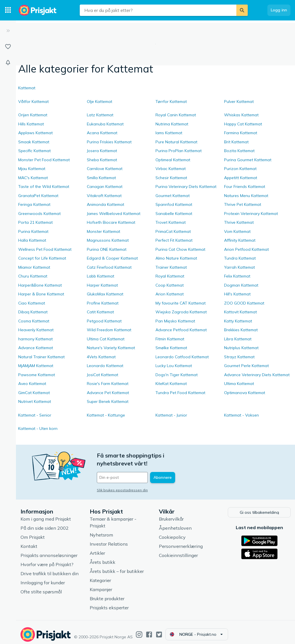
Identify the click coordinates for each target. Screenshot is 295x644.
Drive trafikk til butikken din (50, 569)
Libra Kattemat (238, 339)
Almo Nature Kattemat (176, 258)
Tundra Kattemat (240, 258)
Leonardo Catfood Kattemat (182, 357)
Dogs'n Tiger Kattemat (177, 375)
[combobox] (158, 10)
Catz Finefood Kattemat (109, 267)
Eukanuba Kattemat (105, 124)
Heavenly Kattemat (36, 330)
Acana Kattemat (102, 133)
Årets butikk (103, 558)
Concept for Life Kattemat (42, 258)
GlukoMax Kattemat (105, 294)
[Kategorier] (8, 10)
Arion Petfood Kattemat (246, 249)
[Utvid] (8, 31)
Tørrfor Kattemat (171, 102)
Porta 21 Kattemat (35, 222)
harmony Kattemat (35, 339)
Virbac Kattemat (171, 169)
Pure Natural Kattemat (176, 142)
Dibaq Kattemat (33, 312)
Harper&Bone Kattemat (40, 285)
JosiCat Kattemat (103, 375)
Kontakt (29, 542)
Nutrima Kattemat (172, 124)
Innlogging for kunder (43, 578)
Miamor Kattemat (34, 267)
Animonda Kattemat (105, 204)
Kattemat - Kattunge (106, 415)
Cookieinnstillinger (178, 551)
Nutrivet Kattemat (35, 401)
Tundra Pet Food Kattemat (180, 393)
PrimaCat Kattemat (173, 231)
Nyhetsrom (101, 530)
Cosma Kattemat (34, 321)
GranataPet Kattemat (38, 196)
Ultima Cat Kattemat (106, 339)
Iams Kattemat (169, 133)
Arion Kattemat (170, 294)
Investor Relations (109, 539)
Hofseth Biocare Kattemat (111, 222)
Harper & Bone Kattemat (41, 294)
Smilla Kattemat (101, 178)
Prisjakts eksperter (109, 603)
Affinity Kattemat (240, 240)
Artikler (97, 548)
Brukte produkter (107, 594)
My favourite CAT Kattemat (181, 303)
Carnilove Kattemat (105, 169)
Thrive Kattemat (239, 222)
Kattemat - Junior (171, 415)
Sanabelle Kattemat (174, 214)
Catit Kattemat (100, 312)
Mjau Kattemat (32, 169)
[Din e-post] (136, 470)
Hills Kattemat (31, 124)
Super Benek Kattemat (108, 401)
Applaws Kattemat (35, 133)
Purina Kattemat (33, 231)
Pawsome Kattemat (37, 375)
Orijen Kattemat (33, 115)
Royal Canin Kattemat (176, 115)
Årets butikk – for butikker (117, 567)
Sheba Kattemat (102, 160)
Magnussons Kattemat (108, 240)
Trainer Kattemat (171, 267)
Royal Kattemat (170, 276)
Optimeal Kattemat (173, 160)
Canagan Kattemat (105, 187)
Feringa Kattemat (34, 204)
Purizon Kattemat (240, 169)
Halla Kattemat (32, 240)
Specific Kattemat (34, 151)
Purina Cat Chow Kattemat (180, 249)
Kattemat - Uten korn (38, 428)
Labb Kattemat (101, 276)
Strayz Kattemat (239, 357)
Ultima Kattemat (239, 384)
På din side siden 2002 (45, 523)
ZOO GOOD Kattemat (244, 303)
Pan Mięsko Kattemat (175, 321)
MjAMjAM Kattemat (36, 366)
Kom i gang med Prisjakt (46, 514)
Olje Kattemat (100, 102)
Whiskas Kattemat (241, 115)
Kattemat (27, 88)
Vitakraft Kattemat (104, 196)
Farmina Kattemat (241, 133)
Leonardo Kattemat (105, 366)
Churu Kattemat (33, 276)
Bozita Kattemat (239, 151)
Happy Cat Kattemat (243, 124)
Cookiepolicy (172, 533)
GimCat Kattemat (34, 393)
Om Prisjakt (33, 533)
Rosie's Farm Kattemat (108, 384)
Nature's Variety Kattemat (111, 348)
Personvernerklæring (181, 542)
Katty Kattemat (238, 321)
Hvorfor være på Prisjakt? (47, 560)
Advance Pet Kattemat (108, 393)
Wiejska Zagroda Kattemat (181, 312)
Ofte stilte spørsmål (41, 587)
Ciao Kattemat (32, 303)
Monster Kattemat (104, 231)
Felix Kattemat (237, 276)
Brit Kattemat (236, 142)
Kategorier (100, 576)
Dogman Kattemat (241, 285)
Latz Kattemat (100, 115)
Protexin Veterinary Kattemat (251, 214)
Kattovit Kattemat (240, 312)
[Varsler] (8, 63)
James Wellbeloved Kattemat (114, 214)
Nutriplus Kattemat (241, 348)
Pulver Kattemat (239, 102)
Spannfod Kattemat (174, 204)
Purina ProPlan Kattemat (179, 151)
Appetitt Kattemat (241, 178)
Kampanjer (101, 585)
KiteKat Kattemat (171, 384)
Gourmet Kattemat (173, 196)
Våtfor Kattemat (33, 102)
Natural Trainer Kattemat (41, 357)
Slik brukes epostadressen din (122, 482)
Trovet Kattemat (171, 222)
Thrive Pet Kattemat (243, 204)
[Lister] (8, 47)
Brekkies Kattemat (241, 330)
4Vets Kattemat (101, 357)
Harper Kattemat (102, 285)
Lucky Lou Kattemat (174, 366)
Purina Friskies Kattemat (109, 142)
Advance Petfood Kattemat (181, 330)
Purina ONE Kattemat (107, 249)
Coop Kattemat (170, 285)
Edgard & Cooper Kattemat (112, 258)
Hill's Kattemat (237, 294)
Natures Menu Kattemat (246, 196)
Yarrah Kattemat (239, 267)
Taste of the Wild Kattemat (44, 187)
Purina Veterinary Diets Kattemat (186, 187)
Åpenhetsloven (175, 523)
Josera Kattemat (102, 151)
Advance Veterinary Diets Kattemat (257, 375)
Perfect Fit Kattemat (174, 240)
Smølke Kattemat (171, 348)
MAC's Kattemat (33, 178)
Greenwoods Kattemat (39, 214)
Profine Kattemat (103, 303)
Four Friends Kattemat (245, 187)
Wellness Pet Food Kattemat (45, 249)
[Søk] (242, 10)
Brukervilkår (171, 514)
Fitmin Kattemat (170, 339)
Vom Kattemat (237, 231)
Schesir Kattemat (171, 178)
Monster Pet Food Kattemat (44, 160)
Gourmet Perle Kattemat (246, 366)
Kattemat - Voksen (241, 415)
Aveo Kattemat (32, 384)
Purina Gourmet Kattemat (248, 160)
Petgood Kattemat (104, 321)
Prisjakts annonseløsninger (49, 551)
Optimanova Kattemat (245, 393)
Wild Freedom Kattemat (109, 330)
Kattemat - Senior (35, 415)
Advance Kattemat (36, 348)
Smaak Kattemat (34, 142)
